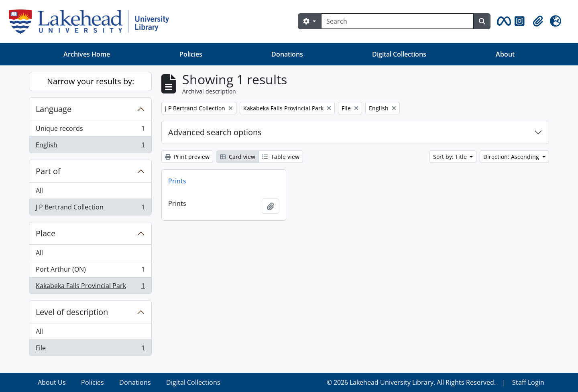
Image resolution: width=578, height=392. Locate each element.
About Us (52, 382)
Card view (238, 157)
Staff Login (528, 382)
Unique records (90, 130)
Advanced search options (215, 132)
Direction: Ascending (512, 157)
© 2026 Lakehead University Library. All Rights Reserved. (411, 382)
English (90, 146)
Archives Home (87, 54)
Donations (287, 54)
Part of (48, 171)
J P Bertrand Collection (90, 209)
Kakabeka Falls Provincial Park (90, 287)
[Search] (397, 21)
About (505, 54)
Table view (281, 157)
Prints (177, 181)
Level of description (72, 312)
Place (46, 233)
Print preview (187, 157)
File (90, 349)
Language (54, 109)
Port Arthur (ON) (90, 271)
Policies (191, 54)
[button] (503, 21)
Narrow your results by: (91, 81)
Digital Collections (399, 54)
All (39, 191)
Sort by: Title (451, 157)
